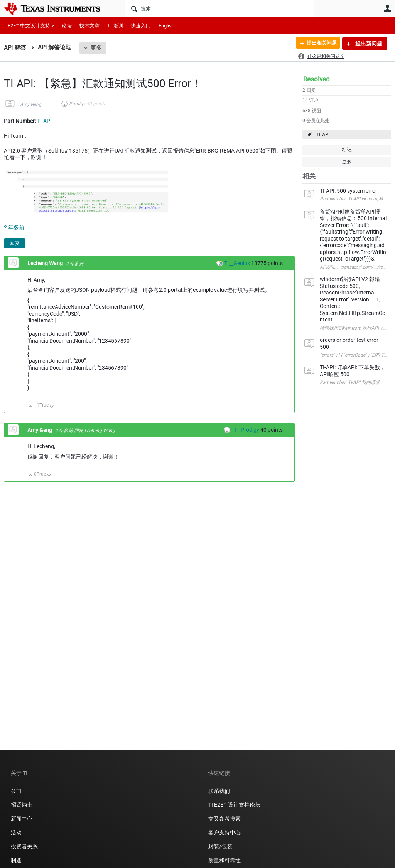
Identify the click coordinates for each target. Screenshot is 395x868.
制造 (16, 860)
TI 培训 (115, 26)
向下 (52, 407)
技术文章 (89, 26)
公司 (16, 791)
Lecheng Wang (46, 263)
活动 (16, 833)
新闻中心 (22, 819)
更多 (96, 48)
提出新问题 (368, 44)
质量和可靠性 (225, 860)
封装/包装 (220, 846)
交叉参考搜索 (225, 819)
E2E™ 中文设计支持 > (31, 26)
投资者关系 (24, 846)
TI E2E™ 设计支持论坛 (234, 805)
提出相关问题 (319, 44)
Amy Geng (31, 104)
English (166, 26)
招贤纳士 (22, 805)
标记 (347, 150)
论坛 (67, 26)
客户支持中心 (225, 833)
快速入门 (141, 26)
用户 (387, 8)
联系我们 (219, 791)
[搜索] (219, 8)
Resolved (317, 79)
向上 (31, 407)
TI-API (323, 134)
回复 (15, 243)
